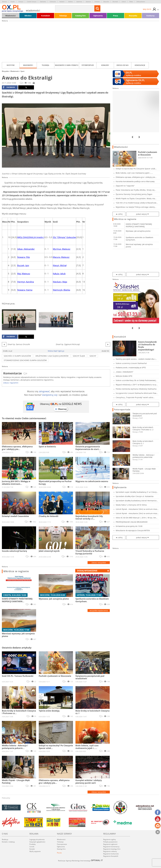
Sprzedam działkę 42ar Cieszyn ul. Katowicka (135, 496)
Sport (23, 71)
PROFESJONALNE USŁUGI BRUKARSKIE (132, 522)
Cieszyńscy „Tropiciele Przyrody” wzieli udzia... (135, 397)
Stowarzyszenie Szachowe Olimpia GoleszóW (25, 360)
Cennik (32, 847)
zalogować (44, 391)
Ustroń (124, 2)
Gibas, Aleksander (26, 249)
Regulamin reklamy (110, 851)
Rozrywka (133, 16)
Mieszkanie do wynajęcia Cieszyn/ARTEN (133, 530)
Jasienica (79, 2)
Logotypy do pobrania (37, 839)
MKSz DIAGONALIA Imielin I (31, 237)
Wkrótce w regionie (16, 571)
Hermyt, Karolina (26, 282)
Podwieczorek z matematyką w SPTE (131, 368)
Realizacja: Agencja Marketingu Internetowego (80, 861)
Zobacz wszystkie (99, 563)
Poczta (59, 853)
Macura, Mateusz (61, 257)
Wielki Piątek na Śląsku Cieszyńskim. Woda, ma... (136, 198)
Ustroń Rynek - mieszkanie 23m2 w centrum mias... (137, 513)
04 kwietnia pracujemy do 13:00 (129, 526)
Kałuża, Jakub (59, 274)
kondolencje (140, 65)
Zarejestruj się (50, 395)
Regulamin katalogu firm (112, 849)
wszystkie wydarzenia (99, 611)
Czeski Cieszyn (32, 2)
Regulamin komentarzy (111, 847)
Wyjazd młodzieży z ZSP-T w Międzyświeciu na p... (137, 385)
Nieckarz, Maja (60, 282)
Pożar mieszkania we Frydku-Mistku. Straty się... (136, 190)
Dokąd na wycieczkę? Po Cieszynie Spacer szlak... (136, 169)
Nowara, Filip (24, 257)
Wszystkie (11, 65)
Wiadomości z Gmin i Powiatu (67, 65)
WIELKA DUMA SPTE (124, 376)
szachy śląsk (79, 356)
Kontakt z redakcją (8, 842)
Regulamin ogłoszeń (110, 844)
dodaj (87, 571)
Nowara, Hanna (25, 290)
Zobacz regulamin (11, 383)
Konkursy (150, 16)
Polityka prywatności (110, 842)
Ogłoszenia (98, 16)
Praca (115, 16)
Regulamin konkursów (111, 854)
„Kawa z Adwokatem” (125, 372)
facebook (9, 87)
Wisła (131, 2)
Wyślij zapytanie (35, 851)
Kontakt (32, 849)
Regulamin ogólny (109, 839)
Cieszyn (21, 2)
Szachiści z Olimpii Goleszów (17, 356)
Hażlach (62, 2)
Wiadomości (10, 16)
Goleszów (53, 2)
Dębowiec (43, 2)
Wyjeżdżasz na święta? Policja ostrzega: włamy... (136, 207)
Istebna (70, 2)
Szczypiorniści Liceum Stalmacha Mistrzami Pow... (137, 393)
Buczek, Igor (23, 265)
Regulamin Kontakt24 (111, 856)
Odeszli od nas (123, 65)
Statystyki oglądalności (37, 842)
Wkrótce (28, 16)
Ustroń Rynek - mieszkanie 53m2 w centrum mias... (137, 509)
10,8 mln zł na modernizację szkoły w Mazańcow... (137, 203)
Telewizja (63, 16)
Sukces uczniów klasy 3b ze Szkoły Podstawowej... (136, 380)
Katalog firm (80, 16)
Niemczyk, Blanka (61, 290)
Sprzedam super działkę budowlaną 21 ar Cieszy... (137, 492)
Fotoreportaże (88, 65)
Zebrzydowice (141, 2)
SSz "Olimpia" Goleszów (64, 237)
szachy (93, 356)
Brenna (4, 2)
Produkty (33, 844)
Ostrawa (97, 2)
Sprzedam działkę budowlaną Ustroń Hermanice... (137, 501)
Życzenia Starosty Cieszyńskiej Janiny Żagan (134, 194)
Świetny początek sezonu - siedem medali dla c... (136, 359)
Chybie (12, 2)
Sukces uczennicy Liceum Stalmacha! (131, 363)
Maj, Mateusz (24, 274)
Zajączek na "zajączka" (125, 186)
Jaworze (88, 2)
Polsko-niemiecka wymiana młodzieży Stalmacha (136, 389)
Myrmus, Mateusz (62, 249)
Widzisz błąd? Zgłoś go (56, 351)
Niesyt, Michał (60, 265)
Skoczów (106, 2)
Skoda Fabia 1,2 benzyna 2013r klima (131, 505)
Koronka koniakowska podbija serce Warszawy (135, 181)
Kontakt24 (46, 16)
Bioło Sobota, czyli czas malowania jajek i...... (134, 173)
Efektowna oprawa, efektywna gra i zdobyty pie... (136, 177)
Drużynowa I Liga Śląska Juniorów (52, 356)
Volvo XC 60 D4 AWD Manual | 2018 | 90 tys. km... (137, 518)
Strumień (115, 2)
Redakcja (5, 839)
